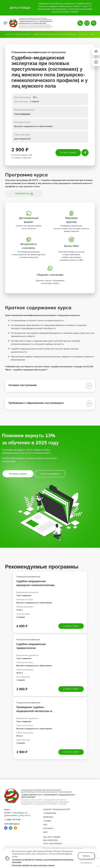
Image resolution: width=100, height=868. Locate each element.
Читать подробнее (50, 474)
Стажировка (50, 813)
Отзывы (47, 821)
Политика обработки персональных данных (33, 865)
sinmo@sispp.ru (12, 824)
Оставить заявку (68, 153)
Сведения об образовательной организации (54, 34)
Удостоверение (22, 114)
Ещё (92, 34)
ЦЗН (45, 825)
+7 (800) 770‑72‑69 (12, 820)
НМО (45, 832)
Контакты (83, 34)
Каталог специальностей (18, 34)
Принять (86, 856)
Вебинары (48, 817)
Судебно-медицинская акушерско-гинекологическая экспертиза (35, 585)
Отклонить (86, 863)
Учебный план (24, 194)
